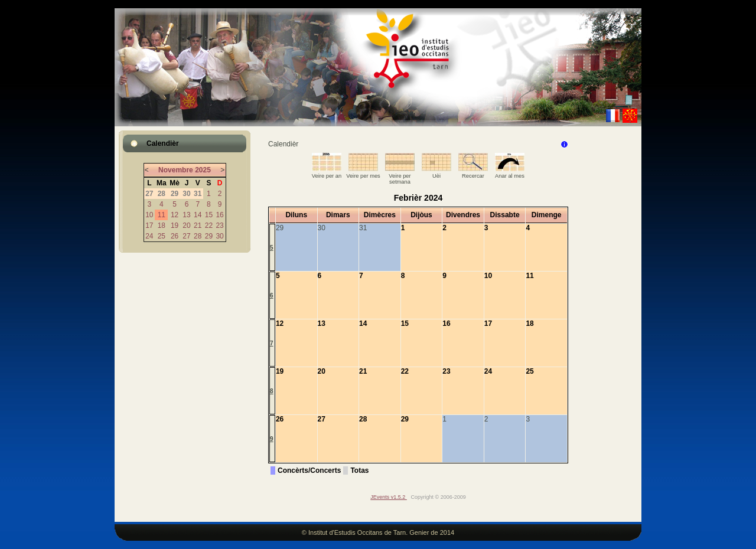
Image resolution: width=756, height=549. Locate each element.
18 (162, 226)
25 (162, 236)
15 (209, 215)
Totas (359, 470)
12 (175, 215)
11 (162, 215)
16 (219, 215)
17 (149, 226)
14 (198, 215)
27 (186, 236)
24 (149, 236)
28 (198, 236)
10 (149, 215)
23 (219, 226)
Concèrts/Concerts (309, 470)
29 (209, 236)
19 (175, 226)
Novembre (176, 170)
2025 (203, 170)
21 (198, 226)
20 (186, 226)
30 (219, 236)
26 (175, 236)
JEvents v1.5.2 (389, 497)
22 (209, 226)
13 (186, 215)
